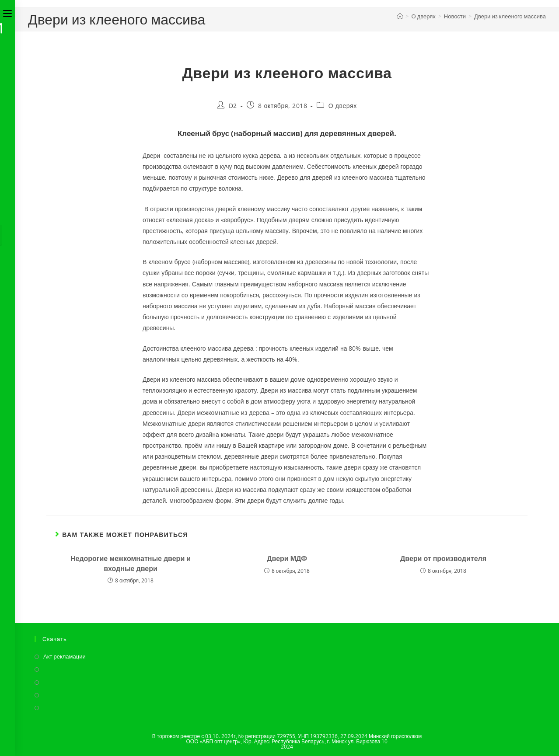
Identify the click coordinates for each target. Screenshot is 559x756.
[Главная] (400, 16)
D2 (233, 106)
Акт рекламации (65, 656)
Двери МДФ (287, 558)
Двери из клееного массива (510, 16)
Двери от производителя (443, 558)
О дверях (343, 106)
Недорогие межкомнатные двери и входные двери (131, 563)
